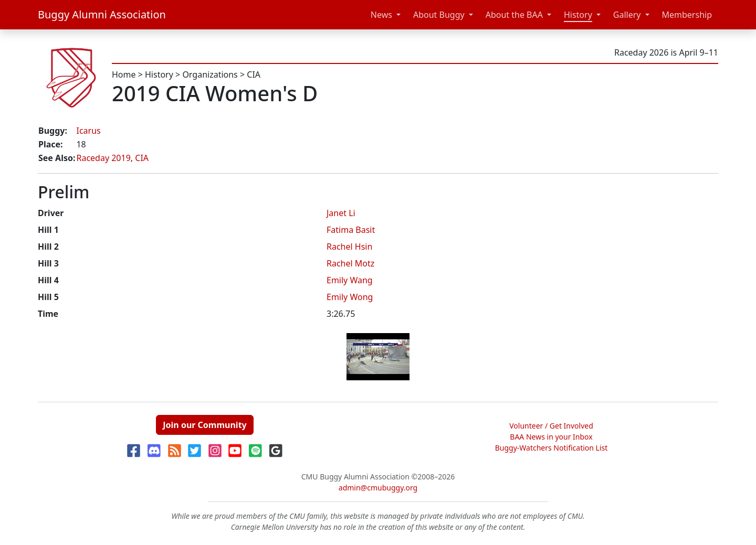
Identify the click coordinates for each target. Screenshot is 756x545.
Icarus (88, 131)
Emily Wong (350, 297)
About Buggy (439, 15)
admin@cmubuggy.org (378, 488)
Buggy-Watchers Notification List (552, 448)
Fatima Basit (351, 230)
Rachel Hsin (349, 247)
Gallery (627, 15)
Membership (687, 15)
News (381, 15)
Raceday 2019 (103, 158)
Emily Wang (350, 280)
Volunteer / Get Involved (551, 426)
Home (124, 74)
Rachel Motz (350, 263)
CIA (254, 74)
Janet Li (341, 213)
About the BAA (514, 15)
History (578, 15)
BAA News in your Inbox (551, 437)
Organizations (210, 74)
